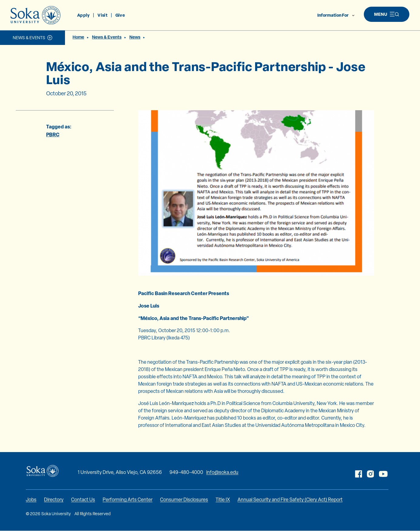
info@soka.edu (222, 472)
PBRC (53, 134)
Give (120, 15)
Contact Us (83, 500)
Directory (54, 500)
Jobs (31, 500)
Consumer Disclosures (184, 500)
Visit (102, 15)
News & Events (29, 38)
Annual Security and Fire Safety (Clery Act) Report (290, 500)
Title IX (223, 500)
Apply (83, 15)
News (135, 37)
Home (78, 37)
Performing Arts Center (128, 500)
